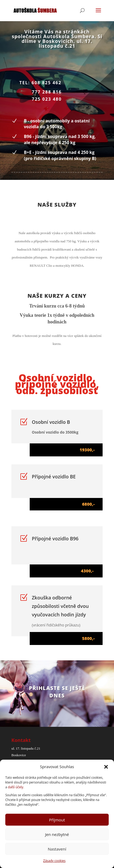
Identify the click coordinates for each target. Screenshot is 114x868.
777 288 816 (47, 92)
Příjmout (57, 820)
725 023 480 (47, 99)
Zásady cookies (54, 861)
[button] (106, 767)
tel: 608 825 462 (40, 83)
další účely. (16, 787)
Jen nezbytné (57, 834)
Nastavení (57, 849)
